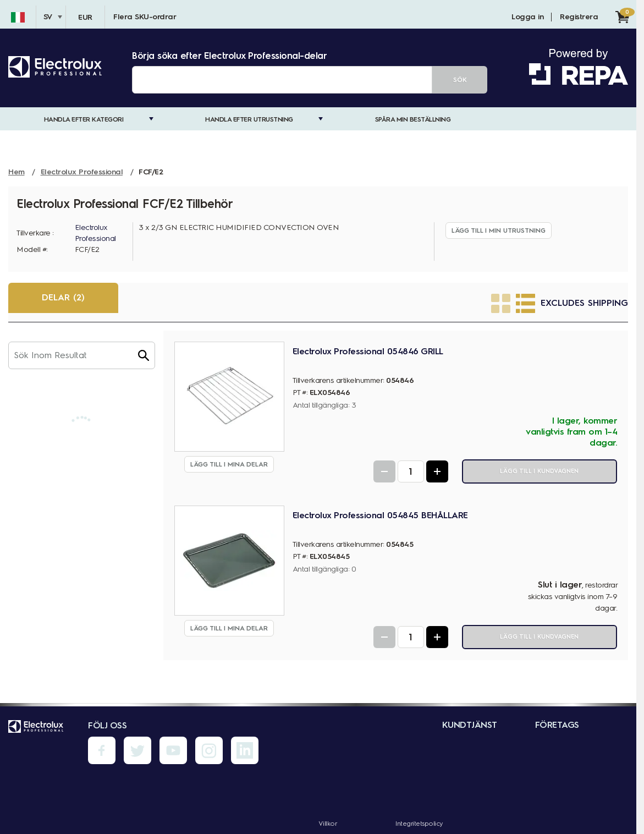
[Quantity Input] (411, 471)
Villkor (328, 824)
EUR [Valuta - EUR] (85, 17)
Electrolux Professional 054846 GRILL (368, 351)
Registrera (579, 17)
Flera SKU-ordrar (145, 17)
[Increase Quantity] (437, 471)
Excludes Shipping (584, 303)
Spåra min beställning (413, 119)
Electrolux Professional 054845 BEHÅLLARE (380, 515)
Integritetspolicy (419, 824)
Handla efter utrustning (249, 119)
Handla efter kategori (84, 119)
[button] (144, 355)
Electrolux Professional (95, 233)
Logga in (527, 17)
